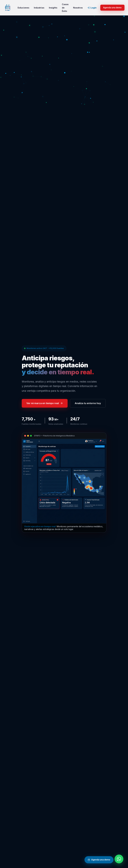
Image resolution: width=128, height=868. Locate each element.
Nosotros (78, 8)
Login (92, 8)
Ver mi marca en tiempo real (45, 403)
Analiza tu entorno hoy (88, 403)
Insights (53, 8)
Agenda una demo (112, 8)
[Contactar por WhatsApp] (119, 859)
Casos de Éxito (65, 8)
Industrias (39, 8)
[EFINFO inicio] (8, 8)
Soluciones (23, 8)
